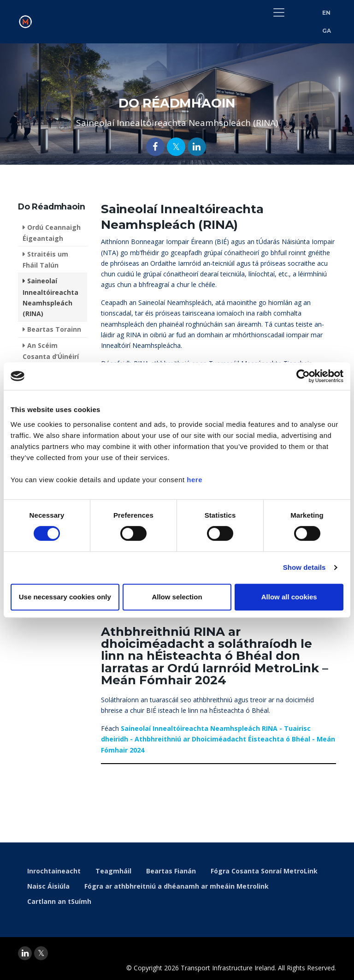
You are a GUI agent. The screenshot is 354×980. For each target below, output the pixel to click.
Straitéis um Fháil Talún (45, 260)
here (195, 480)
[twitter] (41, 953)
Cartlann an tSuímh (59, 901)
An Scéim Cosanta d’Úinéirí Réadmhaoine (51, 356)
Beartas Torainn (54, 329)
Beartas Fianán (171, 871)
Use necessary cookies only (65, 597)
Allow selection (177, 597)
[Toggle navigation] (279, 12)
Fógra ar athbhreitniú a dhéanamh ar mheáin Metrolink (177, 886)
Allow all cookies (289, 597)
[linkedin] (25, 953)
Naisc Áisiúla (48, 886)
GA (327, 31)
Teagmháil (113, 871)
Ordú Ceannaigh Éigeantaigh (52, 233)
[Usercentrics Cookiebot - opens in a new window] (303, 376)
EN (327, 13)
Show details (304, 567)
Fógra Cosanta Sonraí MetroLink (264, 871)
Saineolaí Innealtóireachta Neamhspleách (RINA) (50, 297)
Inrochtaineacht (54, 871)
